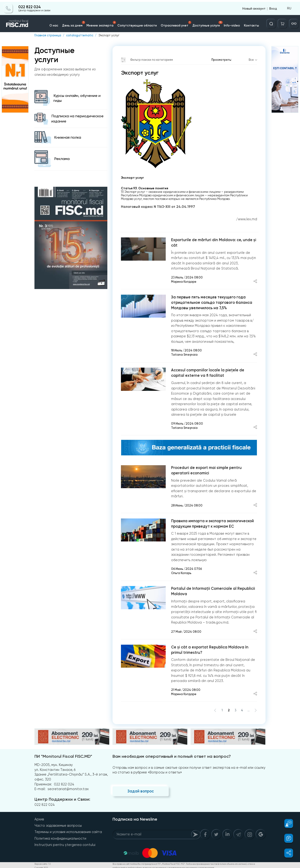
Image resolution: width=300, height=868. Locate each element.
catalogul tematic (79, 35)
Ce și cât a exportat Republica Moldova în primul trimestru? (209, 649)
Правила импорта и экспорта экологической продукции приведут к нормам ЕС (212, 523)
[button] (286, 823)
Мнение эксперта (105, 22)
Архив (39, 818)
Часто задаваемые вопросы (58, 824)
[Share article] (255, 281)
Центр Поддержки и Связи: (62, 798)
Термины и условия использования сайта (68, 830)
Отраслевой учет (176, 22)
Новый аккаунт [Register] (254, 7)
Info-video (229, 23)
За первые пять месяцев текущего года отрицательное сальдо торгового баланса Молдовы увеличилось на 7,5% (212, 302)
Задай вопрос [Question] (140, 790)
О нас (58, 23)
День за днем (78, 22)
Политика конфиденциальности (60, 837)
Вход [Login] (273, 7)
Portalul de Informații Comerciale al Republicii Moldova (213, 590)
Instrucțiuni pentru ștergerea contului (65, 843)
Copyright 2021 (41, 866)
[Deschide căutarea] (272, 22)
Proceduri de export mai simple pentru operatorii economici (206, 470)
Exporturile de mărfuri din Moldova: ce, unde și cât (213, 242)
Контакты (248, 23)
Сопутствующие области (138, 23)
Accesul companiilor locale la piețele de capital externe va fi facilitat (207, 372)
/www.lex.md (247, 219)
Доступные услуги (206, 22)
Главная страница (48, 35)
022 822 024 (29, 5)
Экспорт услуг (108, 35)
